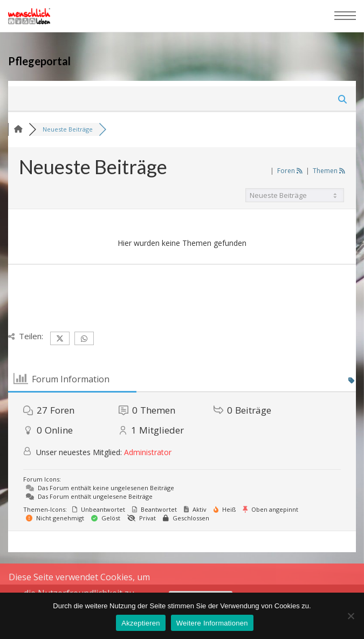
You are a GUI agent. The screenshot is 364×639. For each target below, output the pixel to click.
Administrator (148, 452)
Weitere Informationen (212, 623)
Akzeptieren (140, 623)
